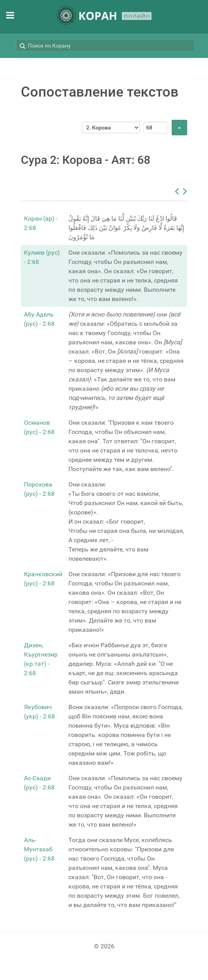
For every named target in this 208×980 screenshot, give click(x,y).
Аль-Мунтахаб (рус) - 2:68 (39, 849)
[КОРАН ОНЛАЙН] (104, 17)
